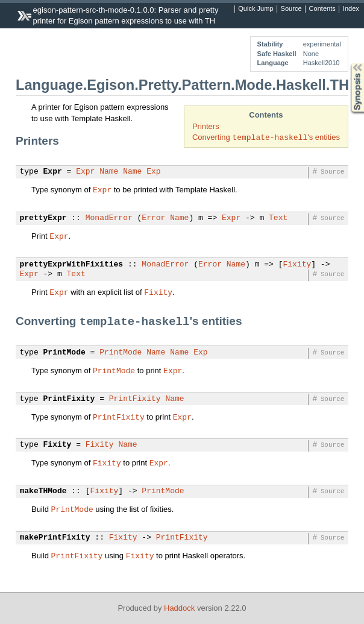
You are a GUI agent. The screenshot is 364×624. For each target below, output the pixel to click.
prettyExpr (43, 218)
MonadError (109, 218)
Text (278, 218)
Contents (322, 9)
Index (351, 9)
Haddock (179, 608)
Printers (206, 126)
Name (109, 172)
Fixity (297, 265)
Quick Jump (256, 9)
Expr (53, 172)
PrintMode (64, 353)
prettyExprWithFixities (72, 265)
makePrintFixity (55, 538)
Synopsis (348, 63)
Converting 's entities (266, 137)
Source (291, 9)
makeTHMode (43, 491)
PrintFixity (69, 399)
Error (153, 218)
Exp (153, 172)
